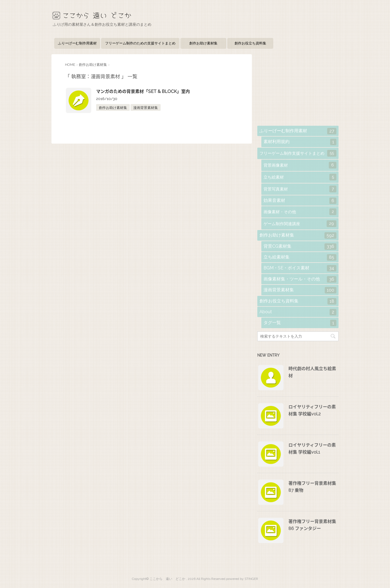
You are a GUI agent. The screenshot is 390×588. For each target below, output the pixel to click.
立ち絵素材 (300, 177)
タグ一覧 (300, 323)
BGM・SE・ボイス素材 (300, 268)
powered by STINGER (242, 579)
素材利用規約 (300, 142)
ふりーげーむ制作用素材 (77, 43)
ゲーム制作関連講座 (300, 224)
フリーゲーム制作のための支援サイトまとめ (140, 43)
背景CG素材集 (300, 247)
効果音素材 (300, 201)
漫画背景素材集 (146, 108)
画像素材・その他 (300, 212)
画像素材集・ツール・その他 (300, 279)
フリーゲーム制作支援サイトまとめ (298, 153)
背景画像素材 (300, 165)
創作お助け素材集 (203, 43)
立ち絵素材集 (300, 257)
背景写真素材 (300, 189)
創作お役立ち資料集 (250, 43)
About (298, 312)
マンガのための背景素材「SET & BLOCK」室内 (143, 91)
